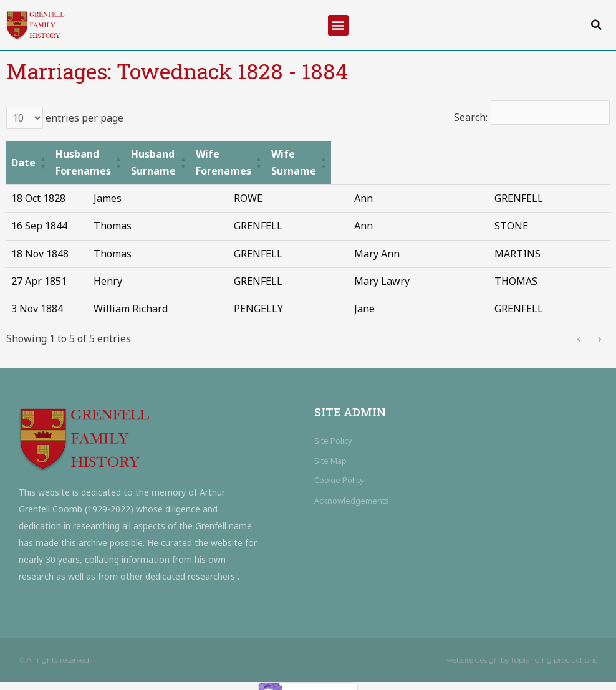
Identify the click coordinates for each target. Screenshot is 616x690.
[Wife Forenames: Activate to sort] (435, 154)
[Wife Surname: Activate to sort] (554, 154)
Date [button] (23, 154)
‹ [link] (579, 322)
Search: (469, 117)
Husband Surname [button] (286, 154)
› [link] (600, 322)
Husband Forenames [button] (141, 154)
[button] (338, 25)
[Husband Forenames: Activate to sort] (160, 154)
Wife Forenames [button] (418, 154)
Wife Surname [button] (538, 154)
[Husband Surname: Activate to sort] (303, 154)
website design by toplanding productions (522, 644)
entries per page (83, 118)
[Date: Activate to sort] (46, 154)
